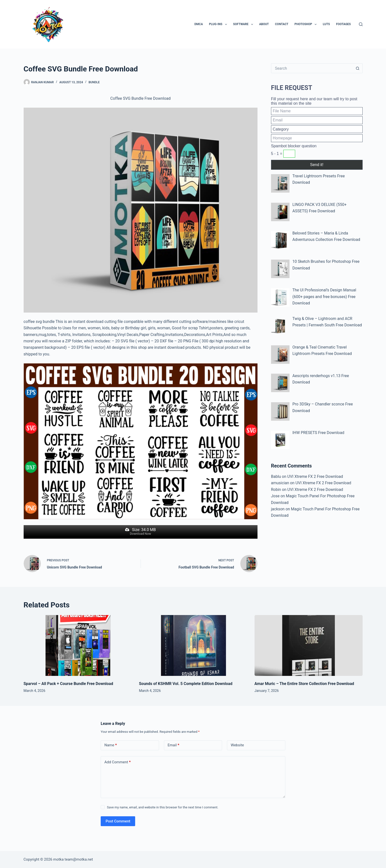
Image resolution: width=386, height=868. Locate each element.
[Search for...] (312, 68)
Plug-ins (219, 24)
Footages (343, 24)
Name (111, 745)
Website (237, 745)
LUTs (326, 24)
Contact (282, 24)
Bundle (94, 82)
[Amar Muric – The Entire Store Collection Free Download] (309, 645)
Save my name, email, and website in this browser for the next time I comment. (162, 807)
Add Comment (118, 762)
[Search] (361, 24)
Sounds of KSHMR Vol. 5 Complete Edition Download (186, 684)
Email (174, 745)
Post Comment (118, 821)
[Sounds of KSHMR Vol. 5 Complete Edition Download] (193, 645)
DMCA (199, 24)
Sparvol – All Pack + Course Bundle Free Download (68, 684)
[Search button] (358, 68)
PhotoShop (306, 24)
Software (244, 24)
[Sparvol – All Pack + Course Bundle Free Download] (78, 645)
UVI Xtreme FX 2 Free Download (315, 476)
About (264, 24)
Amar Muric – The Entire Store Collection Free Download (304, 684)
